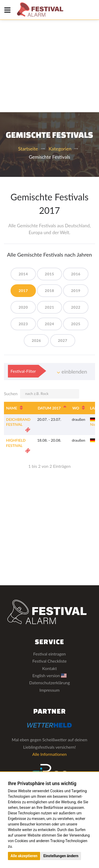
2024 (49, 324)
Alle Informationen (49, 754)
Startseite (28, 149)
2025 (76, 324)
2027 (63, 340)
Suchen (42, 394)
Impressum (49, 690)
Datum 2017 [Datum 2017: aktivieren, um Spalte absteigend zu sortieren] (49, 408)
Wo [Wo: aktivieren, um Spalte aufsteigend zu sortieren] (76, 408)
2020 (23, 307)
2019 (76, 291)
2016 (76, 274)
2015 (49, 274)
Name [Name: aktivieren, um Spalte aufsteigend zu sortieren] (12, 408)
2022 (76, 307)
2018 (49, 291)
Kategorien (60, 149)
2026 (36, 340)
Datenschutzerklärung (49, 683)
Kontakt (49, 668)
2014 (23, 274)
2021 (49, 307)
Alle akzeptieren (24, 856)
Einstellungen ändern (61, 856)
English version (50, 675)
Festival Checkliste (49, 661)
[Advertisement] (49, 52)
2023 (23, 324)
